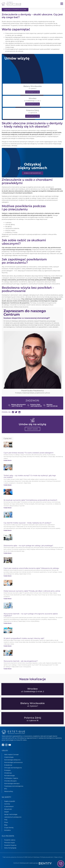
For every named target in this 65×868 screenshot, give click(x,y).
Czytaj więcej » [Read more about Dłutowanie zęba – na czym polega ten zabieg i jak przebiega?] (8, 553)
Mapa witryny (58, 857)
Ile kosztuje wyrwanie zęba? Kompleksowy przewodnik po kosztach (30, 500)
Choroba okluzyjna (10, 781)
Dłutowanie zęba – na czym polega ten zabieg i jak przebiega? (28, 546)
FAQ (6, 820)
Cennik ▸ (7, 804)
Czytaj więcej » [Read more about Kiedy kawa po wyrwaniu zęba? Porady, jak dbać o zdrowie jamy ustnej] (8, 599)
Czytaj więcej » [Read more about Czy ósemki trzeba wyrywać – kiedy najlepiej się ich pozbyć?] (8, 530)
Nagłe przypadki (10, 801)
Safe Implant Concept (11, 754)
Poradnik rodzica (10, 840)
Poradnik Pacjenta (10, 845)
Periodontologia (9, 776)
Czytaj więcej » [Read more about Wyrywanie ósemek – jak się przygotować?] (8, 669)
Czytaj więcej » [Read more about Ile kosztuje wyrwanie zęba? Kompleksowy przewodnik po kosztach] (8, 508)
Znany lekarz (32, 429)
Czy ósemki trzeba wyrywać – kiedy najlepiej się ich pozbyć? (27, 523)
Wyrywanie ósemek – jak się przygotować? (21, 661)
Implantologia (9, 757)
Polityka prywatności (47, 857)
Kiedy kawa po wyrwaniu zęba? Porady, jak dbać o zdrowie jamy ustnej (32, 591)
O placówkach (9, 806)
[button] (13, 412)
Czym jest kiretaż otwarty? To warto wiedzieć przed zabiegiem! (29, 453)
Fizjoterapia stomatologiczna (14, 786)
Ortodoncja (8, 773)
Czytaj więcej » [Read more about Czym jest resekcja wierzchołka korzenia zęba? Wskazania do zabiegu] (8, 576)
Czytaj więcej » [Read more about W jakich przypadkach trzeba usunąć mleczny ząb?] (8, 646)
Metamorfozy (9, 791)
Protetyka (7, 770)
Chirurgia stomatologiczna (13, 768)
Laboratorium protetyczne (13, 817)
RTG (6, 789)
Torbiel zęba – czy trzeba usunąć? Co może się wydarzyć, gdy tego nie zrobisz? (30, 476)
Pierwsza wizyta (9, 843)
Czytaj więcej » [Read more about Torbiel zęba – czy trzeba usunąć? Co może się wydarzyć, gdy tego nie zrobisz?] (8, 485)
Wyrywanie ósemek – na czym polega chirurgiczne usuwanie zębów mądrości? (31, 615)
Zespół (6, 812)
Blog (6, 825)
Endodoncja (8, 765)
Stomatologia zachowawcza (13, 762)
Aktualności (8, 809)
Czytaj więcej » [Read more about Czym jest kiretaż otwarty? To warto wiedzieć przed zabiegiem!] (8, 460)
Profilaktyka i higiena (11, 778)
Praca (6, 822)
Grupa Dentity (9, 828)
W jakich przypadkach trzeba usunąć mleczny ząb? (24, 638)
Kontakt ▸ (7, 830)
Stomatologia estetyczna (12, 760)
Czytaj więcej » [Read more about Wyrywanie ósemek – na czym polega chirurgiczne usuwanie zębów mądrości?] (8, 623)
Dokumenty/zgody (10, 848)
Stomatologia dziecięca (12, 783)
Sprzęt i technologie (11, 814)
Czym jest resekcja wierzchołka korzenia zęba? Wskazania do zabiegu (31, 568)
